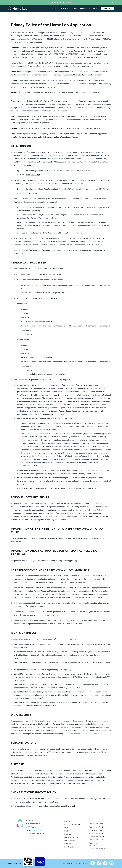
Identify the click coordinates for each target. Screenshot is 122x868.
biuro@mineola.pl (33, 175)
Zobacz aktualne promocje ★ (61, 2)
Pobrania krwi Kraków (97, 827)
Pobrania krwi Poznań (97, 837)
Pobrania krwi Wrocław (97, 849)
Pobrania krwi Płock (96, 833)
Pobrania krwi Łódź (96, 830)
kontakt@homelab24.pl (39, 830)
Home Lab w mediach (72, 825)
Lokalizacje (68, 821)
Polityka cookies (70, 841)
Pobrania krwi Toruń (96, 840)
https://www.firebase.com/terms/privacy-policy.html (65, 783)
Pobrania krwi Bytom (96, 824)
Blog (66, 828)
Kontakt (67, 831)
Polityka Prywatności (72, 837)
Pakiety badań (69, 847)
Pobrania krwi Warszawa (94, 844)
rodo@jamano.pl (33, 193)
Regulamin (68, 834)
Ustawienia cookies (71, 844)
